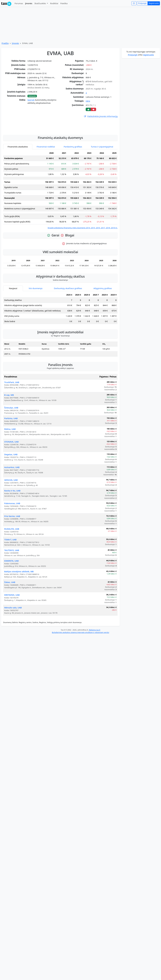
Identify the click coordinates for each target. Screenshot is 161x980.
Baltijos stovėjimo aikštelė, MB (19, 595)
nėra (88, 101)
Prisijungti (142, 3)
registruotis (148, 55)
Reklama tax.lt (95, 654)
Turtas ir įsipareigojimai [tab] (102, 171)
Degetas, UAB (11, 478)
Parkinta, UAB (11, 442)
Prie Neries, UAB (12, 540)
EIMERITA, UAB (11, 585)
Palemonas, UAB (12, 527)
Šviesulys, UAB (11, 432)
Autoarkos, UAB (12, 491)
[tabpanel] (60, 214)
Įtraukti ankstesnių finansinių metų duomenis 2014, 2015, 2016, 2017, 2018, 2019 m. (83, 252)
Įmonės (29, 3)
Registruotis (154, 3)
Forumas (19, 3)
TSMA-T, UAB (10, 563)
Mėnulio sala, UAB (13, 631)
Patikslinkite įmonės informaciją (101, 116)
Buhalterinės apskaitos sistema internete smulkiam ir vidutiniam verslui (80, 656)
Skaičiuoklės (40, 3)
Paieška (64, 3)
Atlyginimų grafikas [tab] (103, 312)
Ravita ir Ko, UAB (12, 515)
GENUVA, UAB (11, 504)
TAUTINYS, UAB (12, 574)
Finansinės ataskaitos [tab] (18, 171)
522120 (31, 100)
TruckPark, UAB (12, 406)
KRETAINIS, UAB (12, 619)
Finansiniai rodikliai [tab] (46, 171)
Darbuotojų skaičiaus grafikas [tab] (68, 312)
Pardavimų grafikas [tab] (73, 171)
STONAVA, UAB (11, 466)
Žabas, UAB (10, 606)
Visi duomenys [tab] (36, 312)
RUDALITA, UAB (12, 553)
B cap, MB (9, 419)
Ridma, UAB (10, 453)
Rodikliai (54, 3)
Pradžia (5, 43)
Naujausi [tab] (13, 312)
